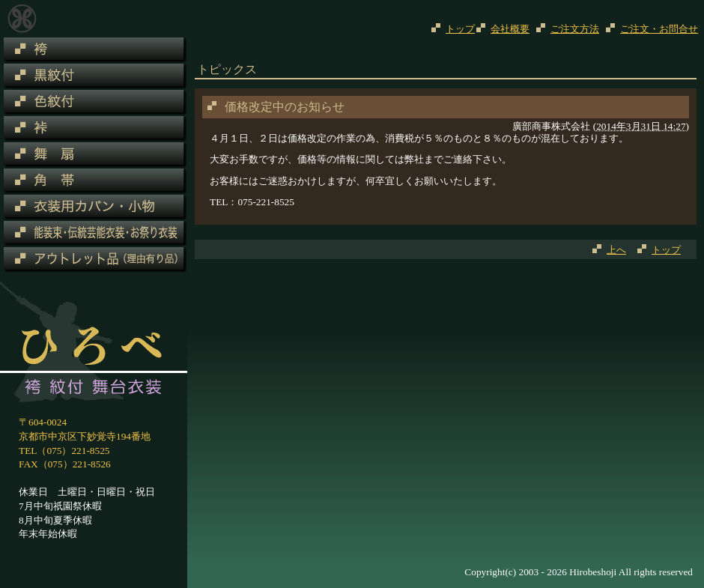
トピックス (22, 19)
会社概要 (510, 29)
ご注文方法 (575, 29)
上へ (616, 250)
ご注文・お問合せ (659, 29)
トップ (460, 29)
